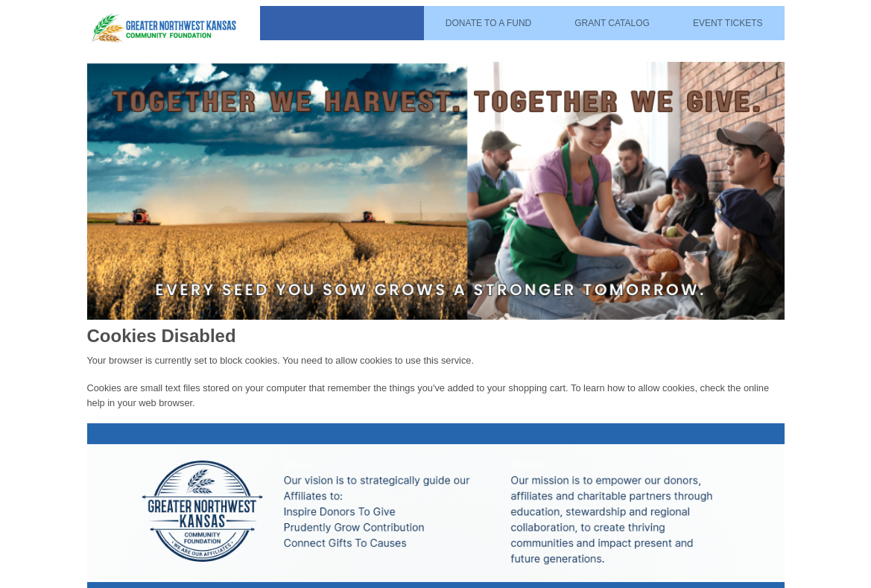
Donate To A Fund (488, 23)
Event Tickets (728, 23)
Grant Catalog (612, 23)
